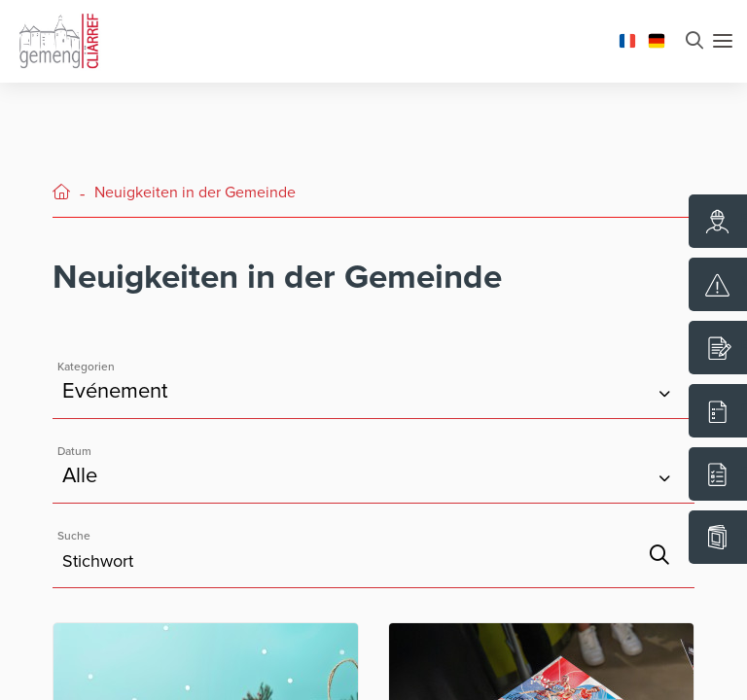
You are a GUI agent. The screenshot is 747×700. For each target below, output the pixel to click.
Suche (74, 536)
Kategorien (86, 367)
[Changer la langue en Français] (627, 39)
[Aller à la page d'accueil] (58, 39)
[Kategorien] (373, 382)
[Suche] (659, 556)
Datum (74, 451)
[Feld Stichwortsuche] (373, 551)
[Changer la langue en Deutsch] (657, 39)
